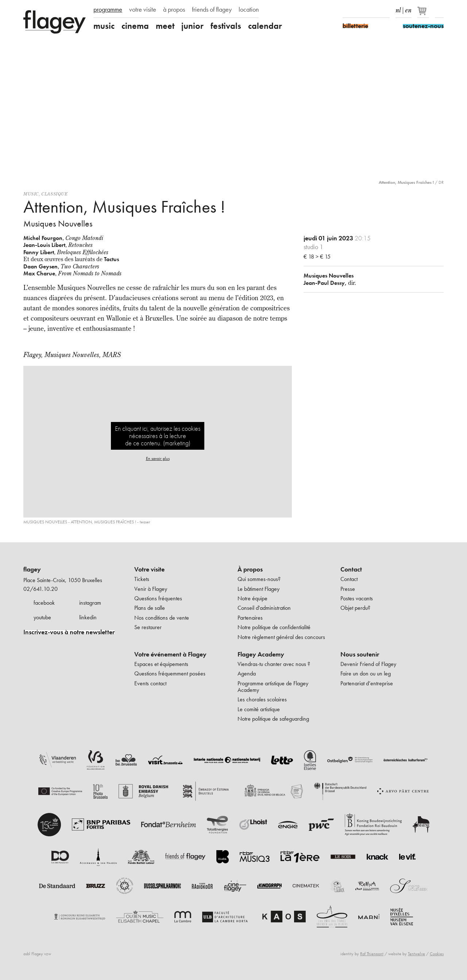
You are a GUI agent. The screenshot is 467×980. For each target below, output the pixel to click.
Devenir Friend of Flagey (368, 664)
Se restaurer (148, 627)
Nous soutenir (360, 654)
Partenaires (250, 618)
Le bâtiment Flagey (258, 589)
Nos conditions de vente (162, 618)
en (408, 9)
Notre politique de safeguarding (273, 719)
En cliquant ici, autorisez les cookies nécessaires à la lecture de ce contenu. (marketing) (158, 436)
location (249, 9)
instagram (90, 603)
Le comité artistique (259, 709)
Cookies (437, 954)
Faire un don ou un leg (366, 673)
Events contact (150, 683)
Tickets (142, 579)
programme (108, 9)
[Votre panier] (424, 14)
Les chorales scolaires (262, 699)
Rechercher (439, 10)
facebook (44, 603)
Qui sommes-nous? (259, 579)
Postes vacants (357, 598)
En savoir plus (158, 458)
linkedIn (385, 10)
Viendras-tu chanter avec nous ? (274, 664)
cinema (135, 26)
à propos (174, 9)
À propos (250, 569)
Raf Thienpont (372, 954)
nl (398, 9)
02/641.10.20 (40, 589)
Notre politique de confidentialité (274, 627)
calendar (265, 26)
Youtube (373, 10)
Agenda (247, 673)
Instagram (360, 10)
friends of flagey (212, 9)
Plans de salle (150, 608)
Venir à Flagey (151, 589)
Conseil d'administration (264, 608)
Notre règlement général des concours (281, 637)
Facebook (347, 10)
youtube (42, 617)
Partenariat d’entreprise (367, 683)
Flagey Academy (261, 654)
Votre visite (149, 569)
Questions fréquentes (158, 598)
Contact (351, 569)
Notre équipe (252, 598)
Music (31, 194)
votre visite (143, 9)
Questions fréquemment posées (170, 673)
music (104, 26)
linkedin (88, 617)
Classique (54, 194)
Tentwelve (416, 954)
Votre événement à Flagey (170, 654)
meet (165, 26)
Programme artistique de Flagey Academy (273, 687)
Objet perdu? (355, 608)
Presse (348, 589)
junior (192, 26)
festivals (226, 26)
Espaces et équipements (161, 664)
